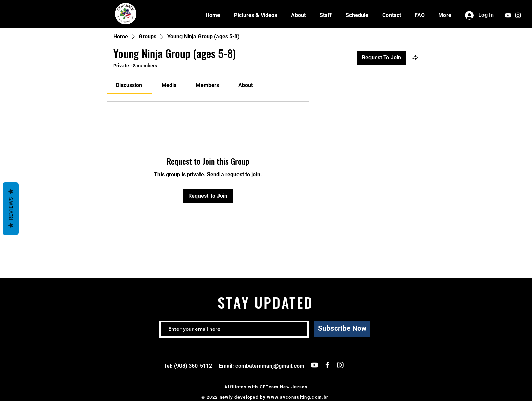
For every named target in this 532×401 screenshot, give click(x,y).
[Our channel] (315, 365)
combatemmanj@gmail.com (270, 366)
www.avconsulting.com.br (298, 397)
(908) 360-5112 (193, 366)
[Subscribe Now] (342, 329)
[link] (129, 85)
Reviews (11, 208)
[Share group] (415, 57)
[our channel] (508, 15)
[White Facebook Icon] (327, 365)
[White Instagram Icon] (518, 15)
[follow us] (340, 365)
